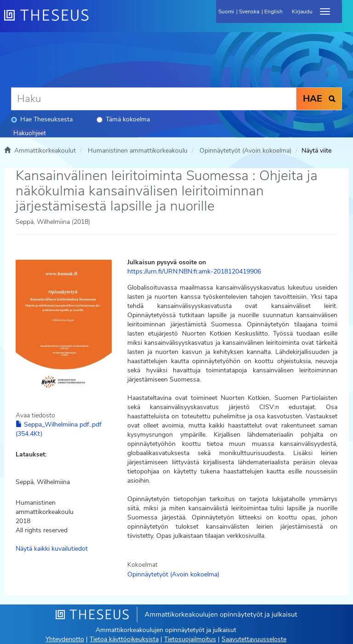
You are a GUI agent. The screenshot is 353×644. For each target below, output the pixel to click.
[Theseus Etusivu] (96, 21)
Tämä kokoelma (123, 119)
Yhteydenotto (65, 639)
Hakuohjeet (30, 133)
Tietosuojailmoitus (190, 639)
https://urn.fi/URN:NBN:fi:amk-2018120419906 (194, 271)
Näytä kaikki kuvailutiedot (52, 549)
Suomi (226, 11)
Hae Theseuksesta (42, 119)
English (273, 11)
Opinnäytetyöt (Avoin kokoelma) (245, 151)
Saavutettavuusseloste (254, 639)
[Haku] (154, 99)
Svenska (249, 11)
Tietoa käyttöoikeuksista (124, 639)
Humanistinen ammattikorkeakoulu (138, 151)
